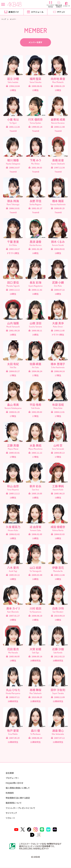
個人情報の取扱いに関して (18, 788)
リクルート (10, 818)
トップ (4, 19)
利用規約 (10, 793)
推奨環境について (14, 803)
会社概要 (10, 773)
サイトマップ (11, 813)
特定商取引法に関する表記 (18, 798)
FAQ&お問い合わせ (14, 783)
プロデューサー (12, 778)
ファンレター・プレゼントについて (20, 808)
